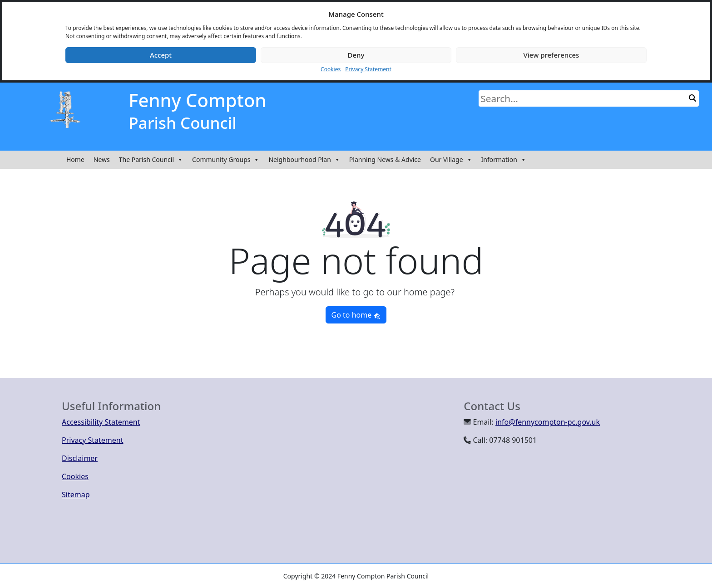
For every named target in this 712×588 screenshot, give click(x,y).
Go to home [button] (356, 315)
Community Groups (226, 160)
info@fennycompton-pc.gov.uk (548, 422)
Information (504, 160)
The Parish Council (151, 160)
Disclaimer (80, 458)
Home (75, 159)
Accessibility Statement (101, 422)
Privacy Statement (368, 69)
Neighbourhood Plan (304, 160)
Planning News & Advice (385, 159)
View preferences (551, 55)
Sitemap (76, 495)
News (102, 159)
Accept (161, 55)
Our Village (451, 160)
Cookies (331, 69)
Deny (356, 55)
